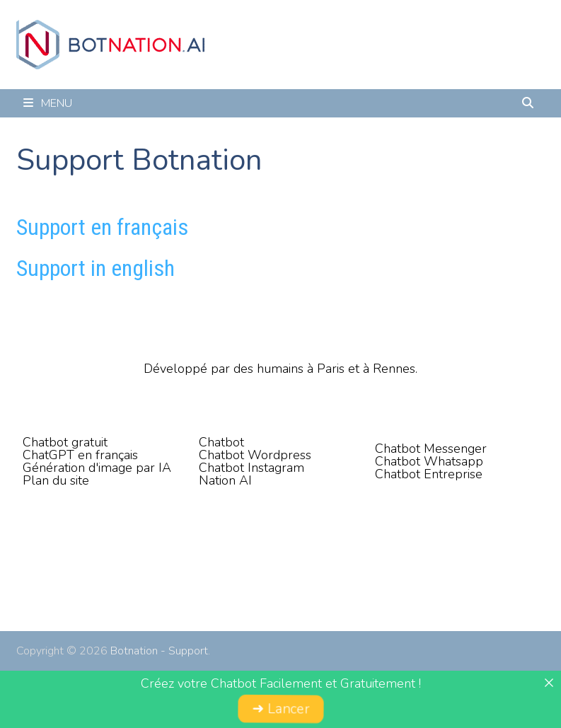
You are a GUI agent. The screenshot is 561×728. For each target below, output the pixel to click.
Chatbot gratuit (65, 442)
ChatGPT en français (80, 455)
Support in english (96, 268)
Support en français (102, 227)
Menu (48, 103)
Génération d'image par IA (97, 468)
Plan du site (56, 480)
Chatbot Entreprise (429, 474)
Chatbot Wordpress (255, 455)
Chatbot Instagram (251, 468)
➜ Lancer (280, 709)
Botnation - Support (159, 651)
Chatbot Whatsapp (429, 461)
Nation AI (225, 480)
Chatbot (221, 442)
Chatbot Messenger (431, 449)
